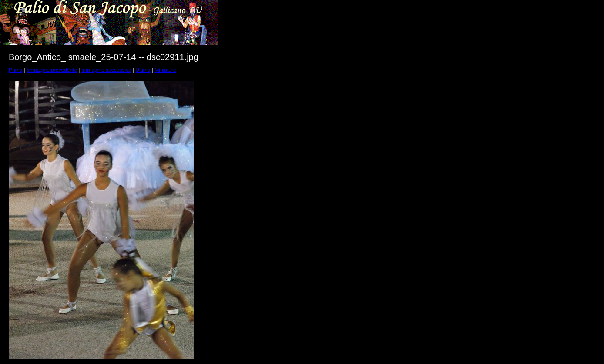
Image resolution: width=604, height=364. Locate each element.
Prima (15, 70)
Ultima (143, 70)
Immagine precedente (52, 70)
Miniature (165, 70)
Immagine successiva (106, 70)
